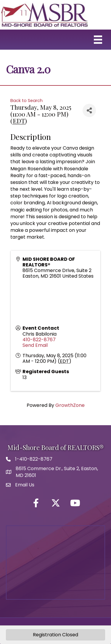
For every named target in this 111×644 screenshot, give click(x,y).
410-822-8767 (39, 340)
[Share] (89, 110)
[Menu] (98, 40)
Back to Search (26, 101)
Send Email (35, 345)
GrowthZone (70, 405)
